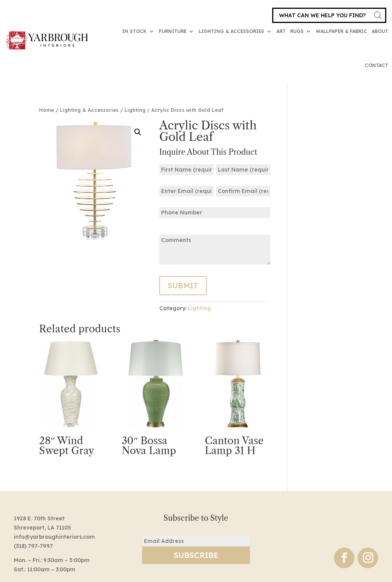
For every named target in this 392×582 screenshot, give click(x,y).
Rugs (297, 31)
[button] (138, 132)
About (380, 31)
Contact (376, 65)
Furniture (173, 31)
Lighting (135, 110)
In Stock (134, 31)
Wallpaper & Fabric (341, 31)
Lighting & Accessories (231, 31)
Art (281, 31)
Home (47, 110)
